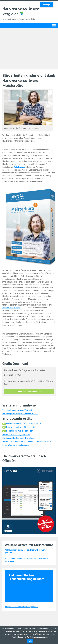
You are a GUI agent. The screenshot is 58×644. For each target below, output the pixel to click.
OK (30, 641)
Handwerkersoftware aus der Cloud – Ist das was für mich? (27, 442)
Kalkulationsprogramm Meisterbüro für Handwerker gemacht (26, 551)
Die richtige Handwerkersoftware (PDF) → (20, 414)
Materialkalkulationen (11, 308)
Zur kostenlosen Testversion (29, 392)
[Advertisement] (29, 48)
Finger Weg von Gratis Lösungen (16, 445)
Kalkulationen (19, 167)
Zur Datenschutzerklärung (37, 637)
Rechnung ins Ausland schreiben (20, 431)
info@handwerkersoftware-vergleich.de (21, 607)
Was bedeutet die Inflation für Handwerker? (24, 423)
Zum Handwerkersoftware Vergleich (17, 410)
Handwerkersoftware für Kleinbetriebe (22, 427)
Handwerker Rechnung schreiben (16, 435)
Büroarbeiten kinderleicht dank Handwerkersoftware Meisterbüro (26, 560)
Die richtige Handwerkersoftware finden (19, 438)
